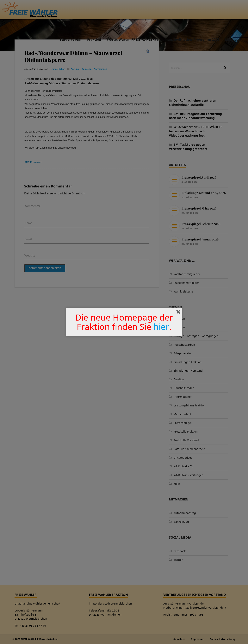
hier (161, 327)
